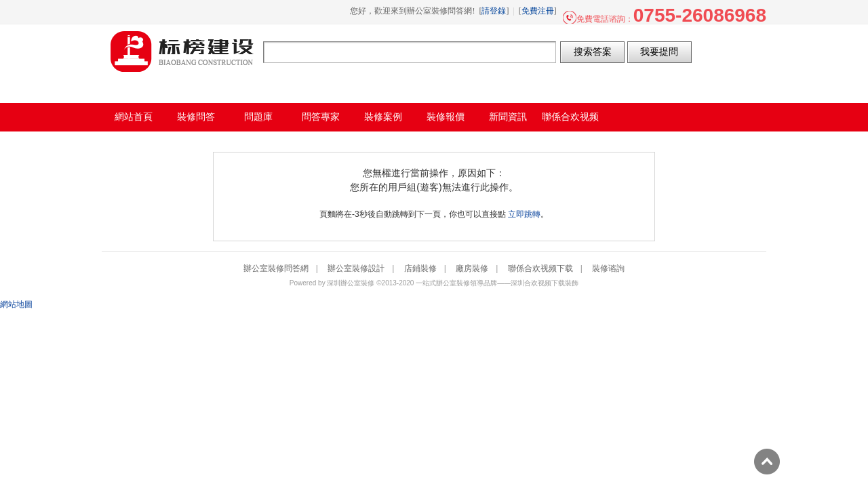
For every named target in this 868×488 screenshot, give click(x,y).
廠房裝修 (472, 268)
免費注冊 (538, 11)
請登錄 (494, 11)
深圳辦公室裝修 (351, 283)
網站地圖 (16, 304)
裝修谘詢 (608, 268)
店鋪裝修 (420, 268)
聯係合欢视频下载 (540, 268)
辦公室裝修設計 (356, 268)
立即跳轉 (524, 214)
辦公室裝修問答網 (182, 52)
